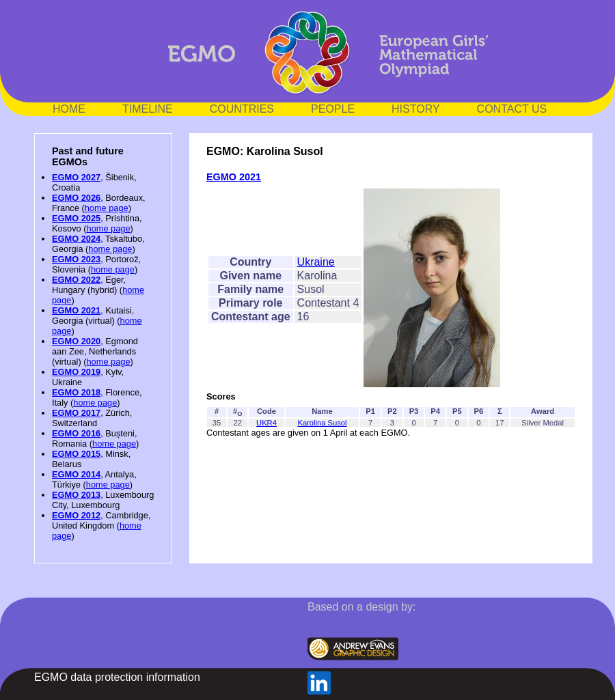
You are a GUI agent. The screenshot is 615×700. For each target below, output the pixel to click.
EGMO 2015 (76, 454)
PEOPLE (333, 109)
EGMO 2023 (76, 259)
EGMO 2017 (76, 413)
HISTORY (416, 109)
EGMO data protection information (117, 677)
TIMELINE (148, 109)
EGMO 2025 (76, 218)
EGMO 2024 (76, 239)
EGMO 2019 (76, 372)
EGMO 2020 (76, 341)
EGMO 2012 (76, 515)
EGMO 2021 (76, 310)
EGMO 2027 (76, 177)
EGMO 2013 (76, 495)
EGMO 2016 (76, 433)
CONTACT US (512, 109)
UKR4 (266, 423)
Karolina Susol (322, 423)
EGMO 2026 (76, 198)
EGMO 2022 (76, 280)
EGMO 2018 (76, 392)
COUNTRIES (242, 109)
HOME (69, 109)
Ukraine (316, 262)
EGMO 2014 (76, 474)
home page (107, 208)
